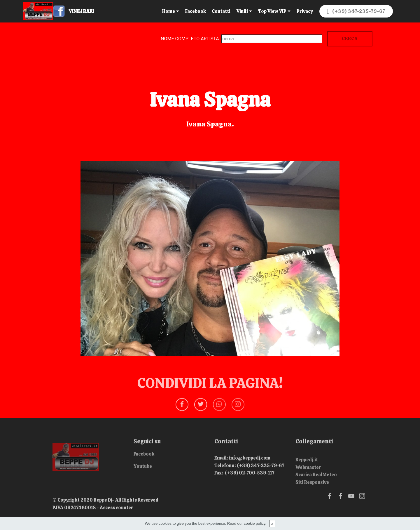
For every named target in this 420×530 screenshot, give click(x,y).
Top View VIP (272, 11)
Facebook (196, 11)
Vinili (242, 11)
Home (169, 11)
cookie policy (254, 523)
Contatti (221, 11)
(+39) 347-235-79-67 (356, 11)
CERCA (350, 39)
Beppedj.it (307, 467)
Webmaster (308, 474)
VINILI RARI (87, 11)
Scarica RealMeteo (316, 482)
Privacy (305, 11)
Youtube (143, 468)
